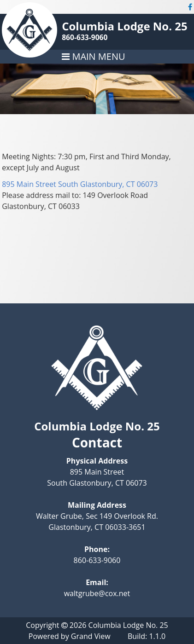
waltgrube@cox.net (97, 593)
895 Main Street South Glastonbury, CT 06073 (80, 184)
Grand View (91, 636)
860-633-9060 (85, 37)
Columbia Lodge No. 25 (125, 26)
